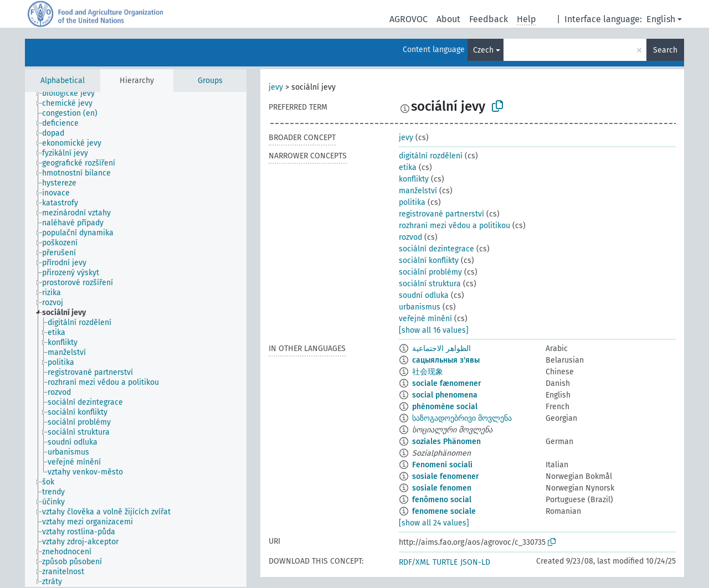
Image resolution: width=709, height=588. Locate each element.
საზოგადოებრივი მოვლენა (462, 418)
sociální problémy (430, 272)
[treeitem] (73, 94)
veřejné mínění (425, 319)
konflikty (414, 179)
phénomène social (445, 407)
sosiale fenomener (446, 476)
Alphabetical (63, 81)
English (661, 19)
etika (408, 167)
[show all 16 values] (434, 330)
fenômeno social (442, 500)
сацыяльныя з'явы (446, 360)
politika (412, 202)
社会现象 (428, 372)
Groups (210, 81)
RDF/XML (414, 562)
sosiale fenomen (442, 488)
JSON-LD (475, 562)
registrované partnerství (441, 214)
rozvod (410, 237)
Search (665, 50)
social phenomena (445, 395)
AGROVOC (409, 19)
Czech (483, 50)
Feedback (489, 19)
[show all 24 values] (434, 523)
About (448, 19)
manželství (418, 191)
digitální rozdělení (431, 156)
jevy (276, 87)
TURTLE (445, 562)
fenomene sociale (444, 511)
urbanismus (420, 307)
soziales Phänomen (446, 442)
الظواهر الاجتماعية (441, 349)
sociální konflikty (429, 261)
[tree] (136, 339)
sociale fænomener (447, 383)
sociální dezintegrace (436, 249)
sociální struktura (430, 284)
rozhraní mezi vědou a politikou (454, 226)
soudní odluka (424, 295)
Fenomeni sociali (442, 465)
